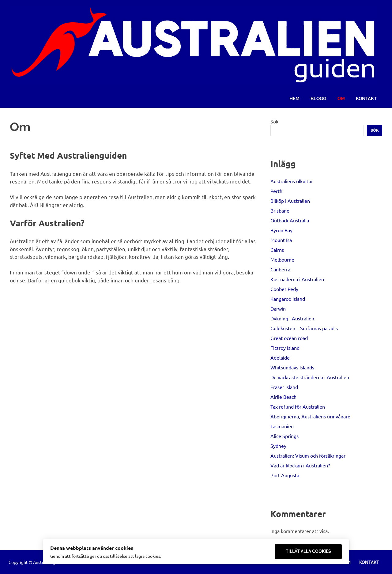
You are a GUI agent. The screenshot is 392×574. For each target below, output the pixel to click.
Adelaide (280, 357)
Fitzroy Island (285, 348)
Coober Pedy (284, 289)
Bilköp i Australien (290, 201)
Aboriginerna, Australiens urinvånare (310, 416)
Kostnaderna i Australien (297, 279)
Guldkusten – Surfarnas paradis (304, 328)
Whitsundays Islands (292, 367)
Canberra (280, 269)
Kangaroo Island (288, 299)
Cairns (277, 250)
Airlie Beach (283, 397)
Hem (294, 99)
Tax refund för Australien (298, 406)
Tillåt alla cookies (308, 551)
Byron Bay (281, 230)
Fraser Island (284, 387)
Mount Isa (281, 240)
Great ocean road (289, 338)
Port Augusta (285, 475)
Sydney (278, 446)
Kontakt (366, 99)
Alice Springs (285, 436)
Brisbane (280, 210)
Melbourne (282, 259)
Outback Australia (290, 220)
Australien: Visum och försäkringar (308, 455)
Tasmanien (282, 426)
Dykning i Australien (292, 318)
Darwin (278, 308)
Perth (276, 191)
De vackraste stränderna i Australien (310, 377)
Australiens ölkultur (292, 181)
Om (341, 99)
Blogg (318, 99)
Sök (274, 121)
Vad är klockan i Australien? (300, 465)
